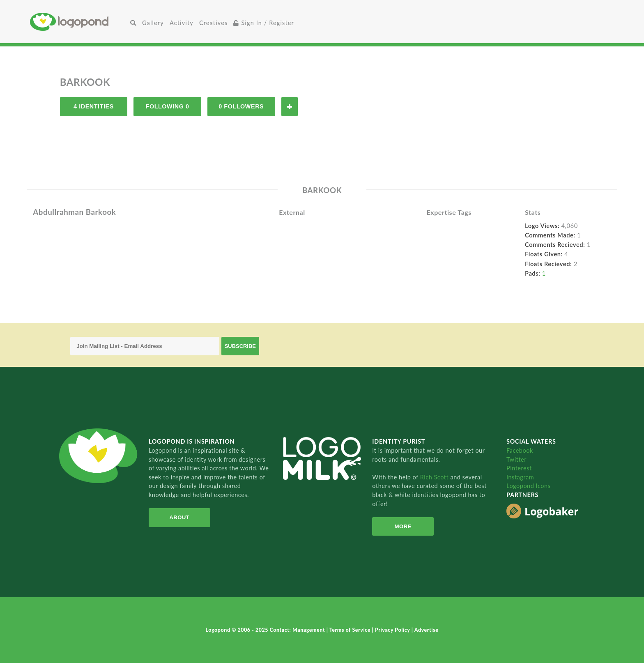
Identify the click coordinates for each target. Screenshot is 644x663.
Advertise (427, 630)
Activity (182, 23)
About (179, 517)
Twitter (516, 459)
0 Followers (241, 106)
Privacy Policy (393, 630)
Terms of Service (351, 630)
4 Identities (94, 106)
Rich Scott (435, 477)
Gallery (153, 23)
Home (79, 22)
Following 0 (168, 106)
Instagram (520, 477)
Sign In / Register (264, 23)
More (403, 526)
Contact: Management (298, 630)
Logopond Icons (528, 486)
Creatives (213, 23)
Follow (290, 107)
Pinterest (519, 468)
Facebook (520, 450)
